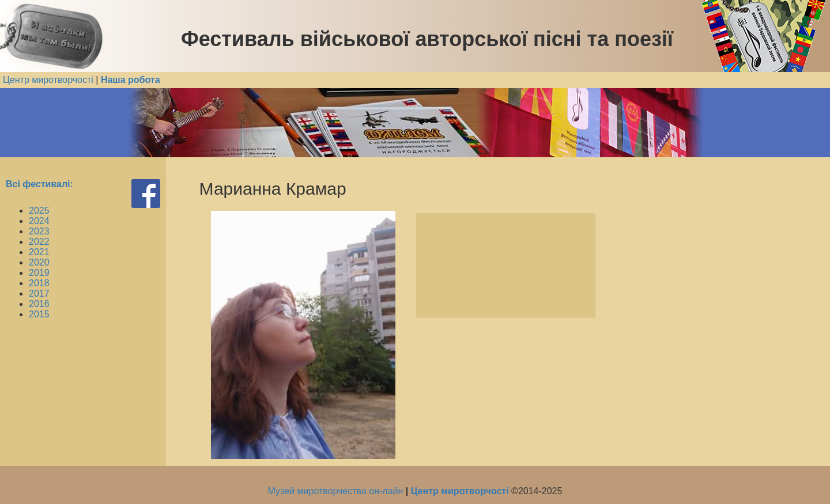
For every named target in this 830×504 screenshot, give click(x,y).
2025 (39, 211)
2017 (39, 293)
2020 (39, 262)
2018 (39, 283)
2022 (39, 242)
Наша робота (131, 80)
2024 (39, 221)
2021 (39, 252)
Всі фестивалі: (39, 184)
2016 (39, 304)
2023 (39, 231)
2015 (39, 314)
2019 (39, 273)
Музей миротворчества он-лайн (337, 491)
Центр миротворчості (48, 80)
